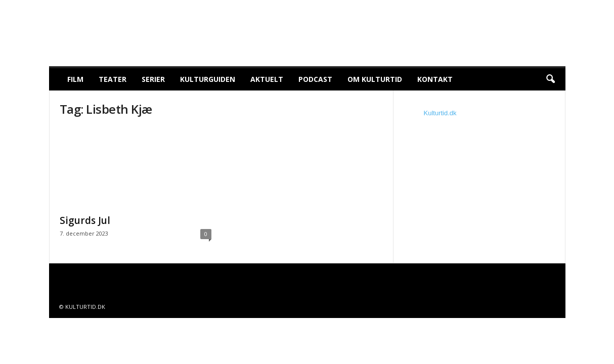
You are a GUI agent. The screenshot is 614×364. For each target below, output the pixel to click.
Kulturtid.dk (440, 113)
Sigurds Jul (85, 220)
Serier (153, 79)
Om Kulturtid (375, 79)
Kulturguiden (208, 79)
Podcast (315, 79)
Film (75, 79)
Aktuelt (267, 79)
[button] (550, 79)
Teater (113, 79)
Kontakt (435, 79)
